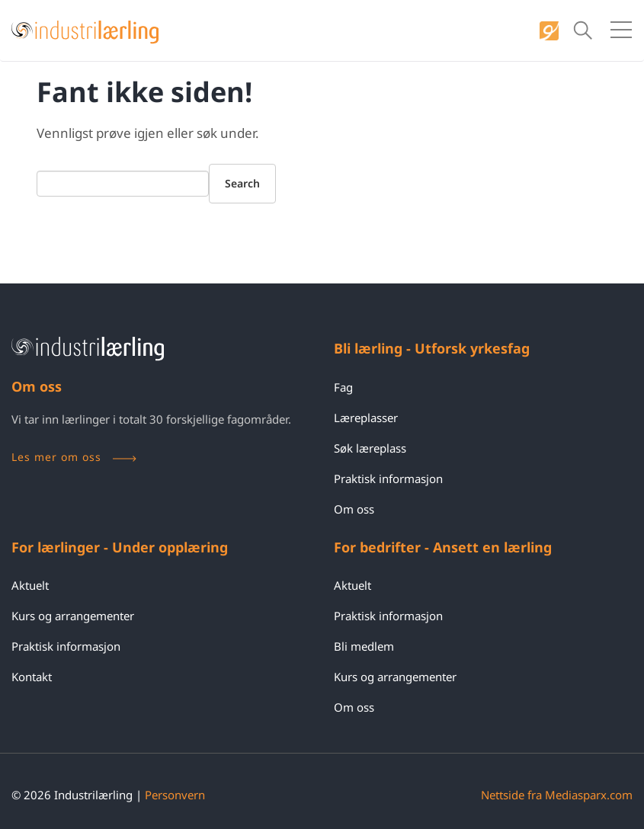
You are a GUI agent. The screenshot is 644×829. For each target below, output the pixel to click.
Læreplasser (366, 418)
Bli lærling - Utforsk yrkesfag (432, 348)
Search (242, 183)
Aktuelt (30, 585)
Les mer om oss (74, 457)
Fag (343, 387)
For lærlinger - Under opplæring (120, 547)
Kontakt (32, 677)
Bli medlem (364, 646)
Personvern (175, 795)
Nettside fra (557, 795)
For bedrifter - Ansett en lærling (443, 547)
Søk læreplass (370, 448)
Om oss (354, 509)
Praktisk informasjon (388, 479)
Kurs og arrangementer (73, 616)
